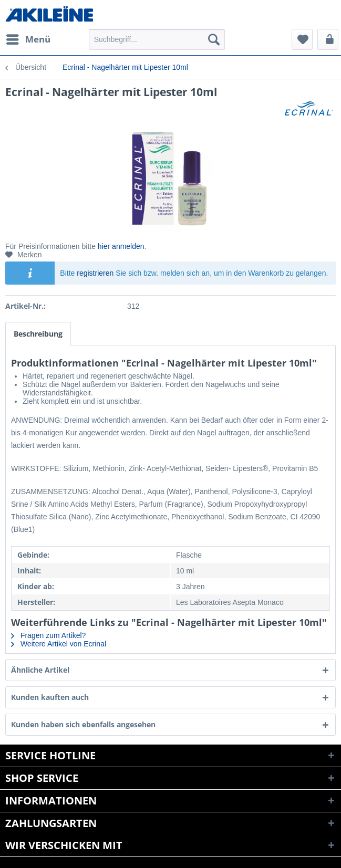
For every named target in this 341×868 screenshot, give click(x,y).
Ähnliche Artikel (40, 670)
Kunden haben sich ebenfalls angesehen (83, 724)
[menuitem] (28, 39)
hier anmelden (121, 246)
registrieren (95, 273)
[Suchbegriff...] (157, 39)
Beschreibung (38, 334)
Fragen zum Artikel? (48, 635)
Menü (28, 38)
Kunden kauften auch (50, 697)
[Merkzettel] (302, 39)
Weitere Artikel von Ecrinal (59, 644)
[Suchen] (214, 39)
